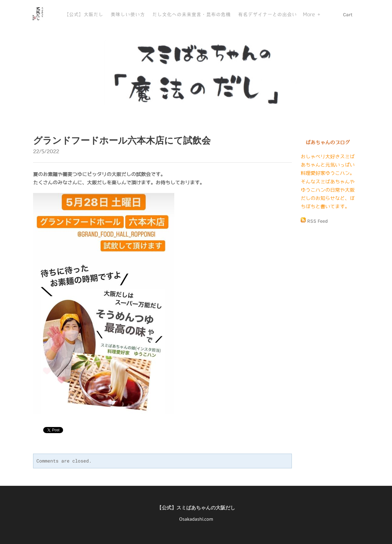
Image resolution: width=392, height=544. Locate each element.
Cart (348, 15)
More (310, 15)
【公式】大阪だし (84, 15)
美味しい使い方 (128, 15)
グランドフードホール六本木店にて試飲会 (122, 141)
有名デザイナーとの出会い (267, 15)
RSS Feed (317, 221)
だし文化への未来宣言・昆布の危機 (191, 15)
